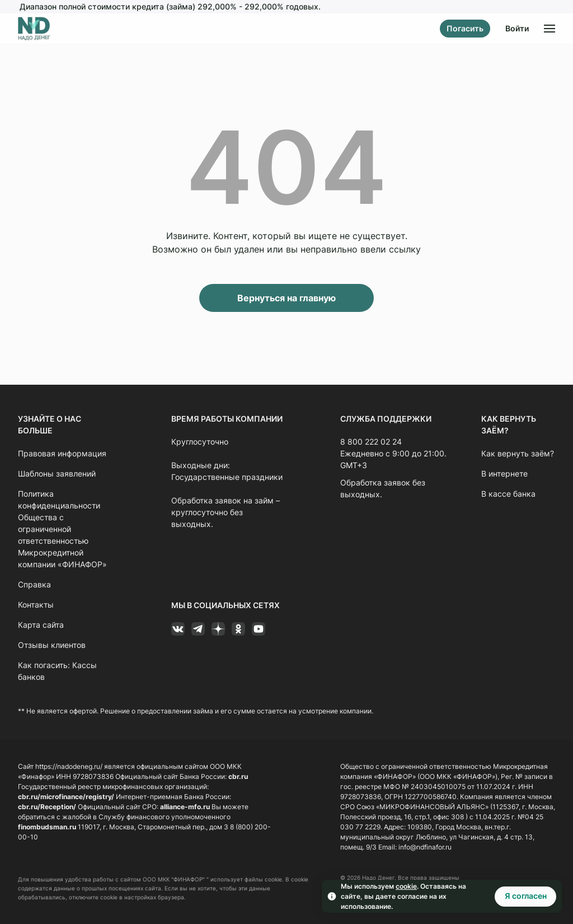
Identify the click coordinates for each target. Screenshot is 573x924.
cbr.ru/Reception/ (47, 807)
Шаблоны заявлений (57, 473)
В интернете (504, 473)
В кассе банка (508, 494)
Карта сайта (41, 625)
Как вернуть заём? (518, 453)
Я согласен (526, 896)
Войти (517, 28)
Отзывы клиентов (52, 645)
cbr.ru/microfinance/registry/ (66, 797)
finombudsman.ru (47, 827)
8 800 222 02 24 (371, 442)
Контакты (36, 605)
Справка (34, 584)
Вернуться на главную (286, 298)
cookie (406, 886)
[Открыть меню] (549, 29)
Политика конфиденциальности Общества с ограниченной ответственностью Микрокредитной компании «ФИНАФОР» (62, 529)
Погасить (465, 28)
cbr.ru (238, 776)
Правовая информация (62, 453)
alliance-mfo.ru (185, 807)
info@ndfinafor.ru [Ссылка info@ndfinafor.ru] (425, 847)
